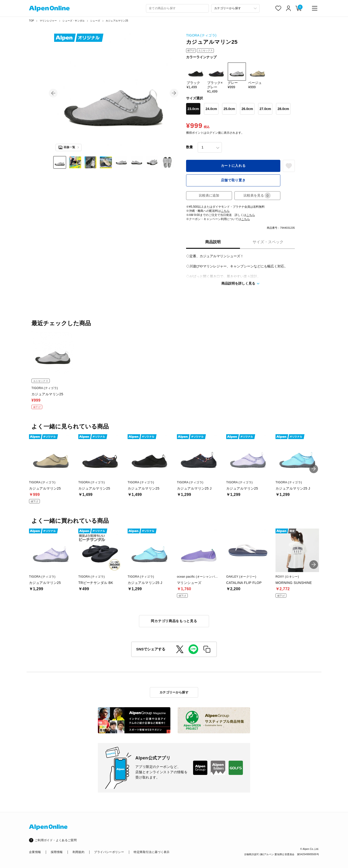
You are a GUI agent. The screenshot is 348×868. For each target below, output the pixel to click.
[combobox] (177, 8)
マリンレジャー (48, 21)
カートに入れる (233, 166)
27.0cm (265, 109)
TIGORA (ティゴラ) (201, 35)
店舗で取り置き (233, 180)
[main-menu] (315, 8)
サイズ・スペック (268, 242)
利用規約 (78, 852)
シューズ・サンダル (73, 21)
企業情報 (35, 852)
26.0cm (247, 109)
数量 (189, 147)
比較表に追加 (209, 195)
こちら (225, 211)
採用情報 (57, 852)
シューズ (95, 21)
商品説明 (213, 242)
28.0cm (283, 109)
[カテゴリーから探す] (235, 8)
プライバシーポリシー (109, 852)
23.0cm (193, 109)
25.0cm (229, 109)
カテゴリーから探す (174, 692)
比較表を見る (257, 195)
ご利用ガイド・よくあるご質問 (56, 840)
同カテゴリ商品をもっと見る (174, 621)
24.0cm (211, 109)
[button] (53, 93)
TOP (32, 21)
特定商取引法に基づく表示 (152, 852)
